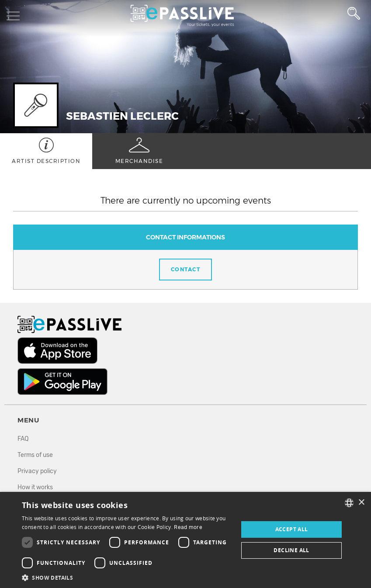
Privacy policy (37, 471)
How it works (35, 487)
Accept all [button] (292, 529)
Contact (186, 269)
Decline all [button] (291, 550)
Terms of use (35, 455)
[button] (127, 577)
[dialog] (185, 540)
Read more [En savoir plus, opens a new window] (188, 527)
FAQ (23, 439)
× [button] (361, 503)
